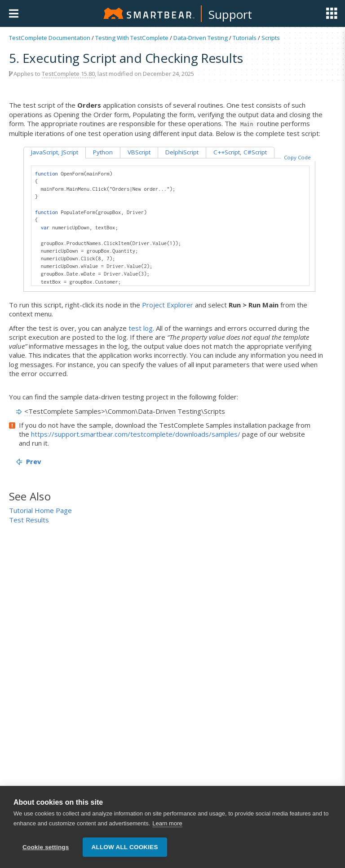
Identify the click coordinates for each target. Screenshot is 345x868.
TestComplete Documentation (50, 38)
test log (141, 328)
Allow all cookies (125, 847)
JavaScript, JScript (55, 152)
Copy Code (297, 157)
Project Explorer (168, 305)
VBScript (139, 152)
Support (230, 14)
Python (103, 152)
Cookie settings (46, 847)
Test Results (29, 520)
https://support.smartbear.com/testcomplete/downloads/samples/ (136, 434)
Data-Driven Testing (201, 38)
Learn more (167, 823)
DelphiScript (182, 152)
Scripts (271, 38)
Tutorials (245, 38)
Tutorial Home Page (40, 510)
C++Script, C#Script (240, 152)
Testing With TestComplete (132, 38)
